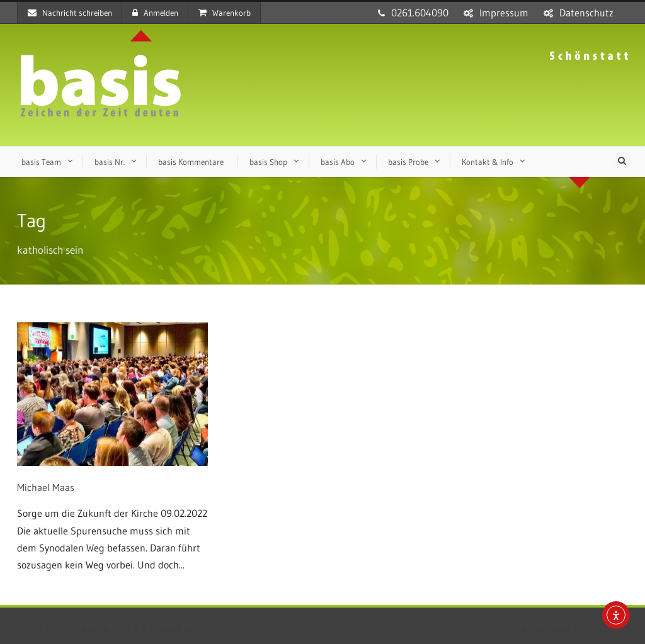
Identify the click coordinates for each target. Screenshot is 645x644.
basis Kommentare (191, 162)
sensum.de (605, 626)
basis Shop (268, 162)
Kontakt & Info (488, 162)
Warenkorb (225, 13)
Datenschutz (586, 13)
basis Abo (338, 162)
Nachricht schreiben (70, 13)
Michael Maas (46, 487)
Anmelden (155, 13)
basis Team (41, 162)
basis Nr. (110, 162)
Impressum (504, 13)
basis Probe (408, 162)
